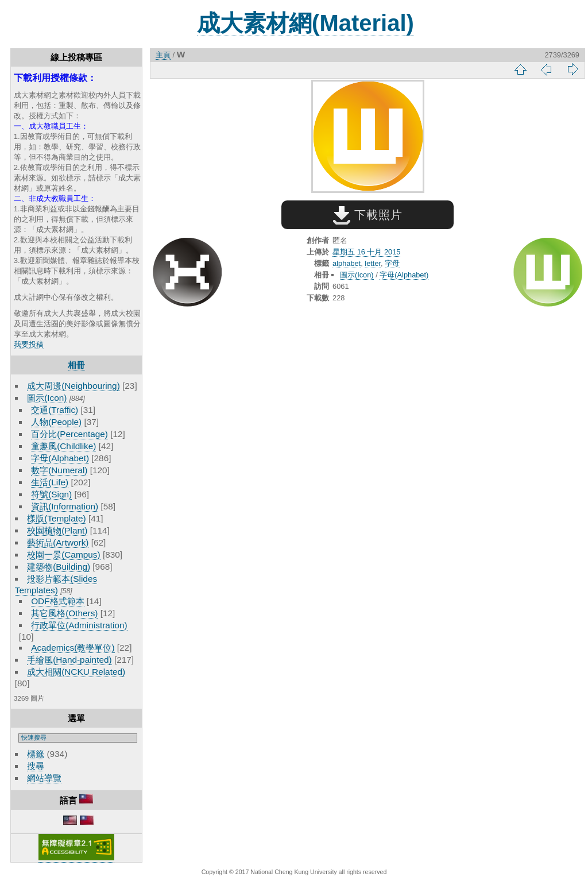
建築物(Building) (59, 567)
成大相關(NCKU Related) (76, 672)
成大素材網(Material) (305, 23)
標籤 (36, 754)
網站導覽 (44, 778)
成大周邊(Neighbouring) (73, 386)
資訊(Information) (65, 506)
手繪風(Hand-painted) (69, 660)
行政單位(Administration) (79, 625)
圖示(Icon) (47, 398)
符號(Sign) (51, 494)
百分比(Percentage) (69, 434)
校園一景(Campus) (63, 555)
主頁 (163, 55)
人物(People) (56, 422)
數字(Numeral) (59, 470)
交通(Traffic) (55, 410)
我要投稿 (29, 344)
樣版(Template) (57, 518)
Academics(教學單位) (73, 648)
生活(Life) (50, 482)
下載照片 (368, 215)
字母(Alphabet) (60, 458)
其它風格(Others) (64, 613)
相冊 (76, 365)
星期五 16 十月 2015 (366, 252)
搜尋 (36, 766)
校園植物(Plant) (57, 530)
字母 (392, 263)
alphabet (347, 263)
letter (373, 263)
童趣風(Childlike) (63, 446)
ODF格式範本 (57, 601)
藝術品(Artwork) (58, 542)
